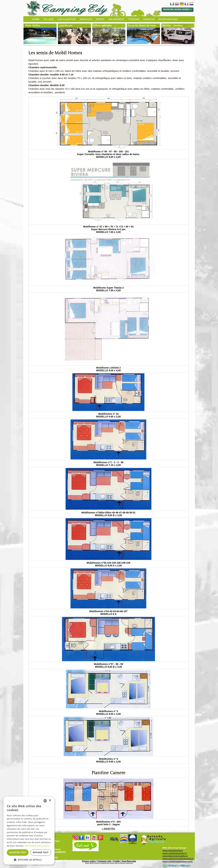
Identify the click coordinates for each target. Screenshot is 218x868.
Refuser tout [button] (41, 852)
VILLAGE (49, 19)
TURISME (134, 19)
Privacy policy (89, 861)
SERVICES (86, 19)
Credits (116, 861)
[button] (29, 860)
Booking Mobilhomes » (177, 9)
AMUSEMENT (116, 19)
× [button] (50, 801)
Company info (104, 861)
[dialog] (29, 831)
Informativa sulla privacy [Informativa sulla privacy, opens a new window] (37, 846)
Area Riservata (129, 861)
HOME (36, 19)
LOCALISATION (67, 19)
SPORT (100, 19)
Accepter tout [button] (18, 852)
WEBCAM (149, 19)
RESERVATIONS (168, 19)
